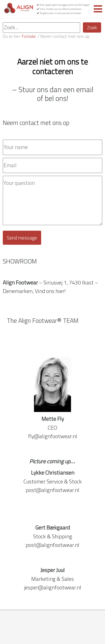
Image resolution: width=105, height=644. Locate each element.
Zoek (92, 27)
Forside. (29, 36)
